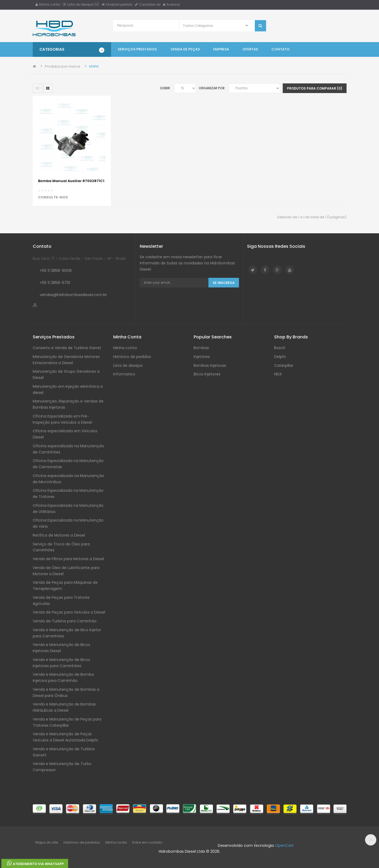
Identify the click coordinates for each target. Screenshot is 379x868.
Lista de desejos (128, 365)
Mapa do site (47, 842)
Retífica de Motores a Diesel (59, 535)
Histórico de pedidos (132, 357)
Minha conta (48, 4)
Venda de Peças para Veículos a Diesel (69, 612)
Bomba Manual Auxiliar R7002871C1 (71, 181)
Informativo (124, 374)
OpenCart (284, 845)
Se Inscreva (224, 283)
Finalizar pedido (117, 4)
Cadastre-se (148, 4)
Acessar (172, 4)
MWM (94, 66)
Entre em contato (147, 842)
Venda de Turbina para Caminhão (65, 621)
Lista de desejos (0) (81, 4)
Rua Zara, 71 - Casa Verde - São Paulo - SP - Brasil (79, 258)
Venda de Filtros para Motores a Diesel (68, 559)
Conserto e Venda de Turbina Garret (67, 348)
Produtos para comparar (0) (315, 88)
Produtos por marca (62, 66)
